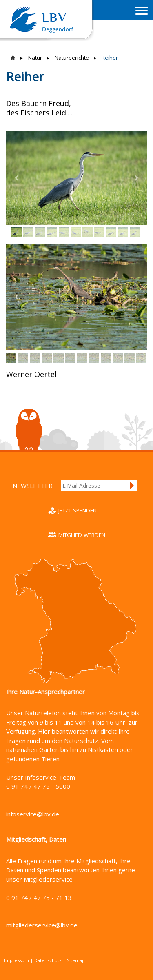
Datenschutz (48, 960)
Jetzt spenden (78, 510)
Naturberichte (72, 58)
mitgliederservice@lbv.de (42, 925)
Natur (35, 58)
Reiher (110, 58)
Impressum (17, 960)
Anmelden (132, 486)
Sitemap (76, 960)
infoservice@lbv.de (33, 814)
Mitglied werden (82, 535)
